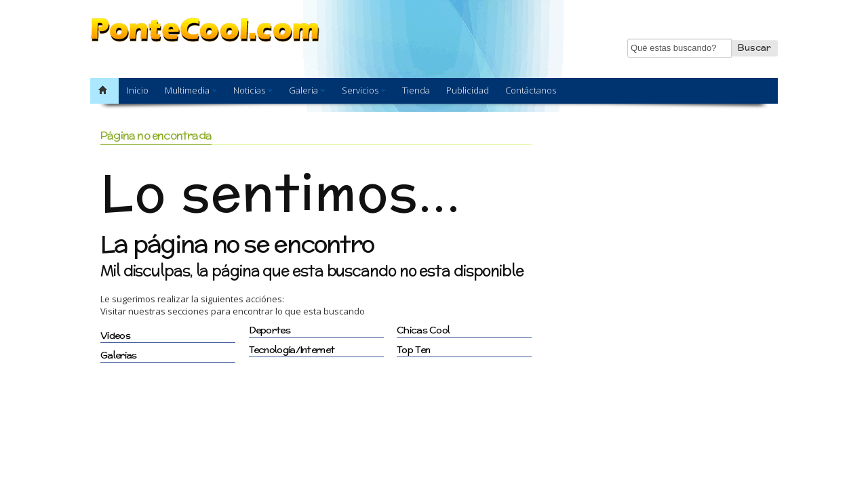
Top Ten (413, 350)
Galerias (118, 355)
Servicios (364, 90)
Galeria (307, 90)
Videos (115, 335)
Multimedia (191, 90)
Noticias (253, 90)
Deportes (270, 330)
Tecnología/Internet (292, 350)
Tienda (416, 90)
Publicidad (468, 90)
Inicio (138, 90)
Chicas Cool (423, 330)
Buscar (754, 48)
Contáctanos (531, 90)
